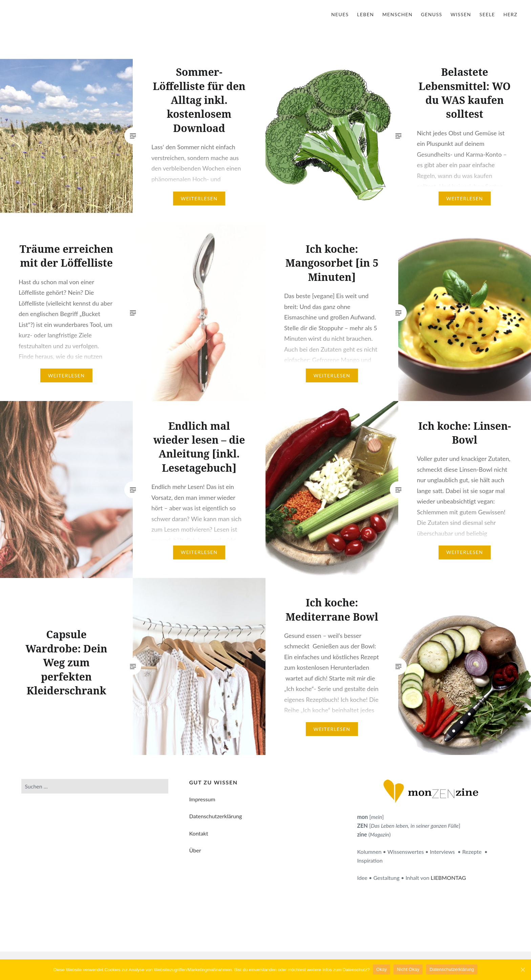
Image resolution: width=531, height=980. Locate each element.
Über (195, 850)
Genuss (432, 14)
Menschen (397, 14)
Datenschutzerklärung (215, 816)
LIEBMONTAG (448, 878)
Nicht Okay (408, 969)
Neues (340, 14)
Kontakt (198, 833)
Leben (365, 14)
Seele (487, 14)
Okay (381, 969)
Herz (510, 14)
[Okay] (523, 970)
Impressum (202, 799)
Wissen (461, 14)
